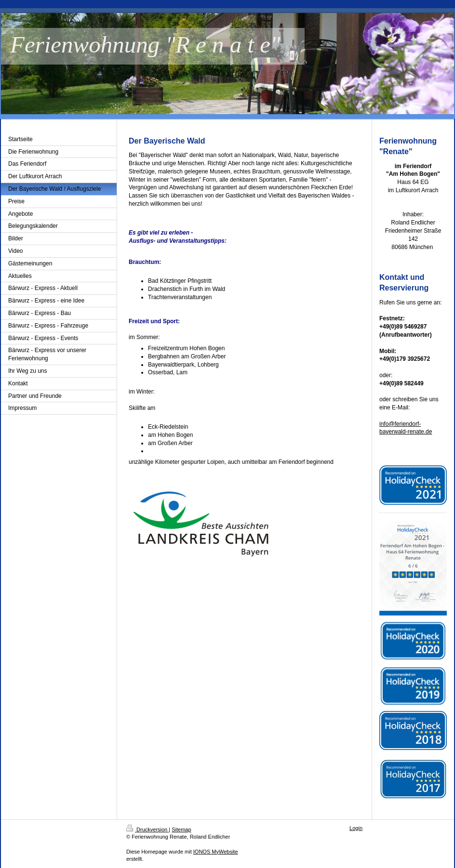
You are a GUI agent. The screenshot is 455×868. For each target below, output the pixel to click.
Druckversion (147, 829)
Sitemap (181, 829)
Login (356, 828)
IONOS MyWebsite (216, 852)
